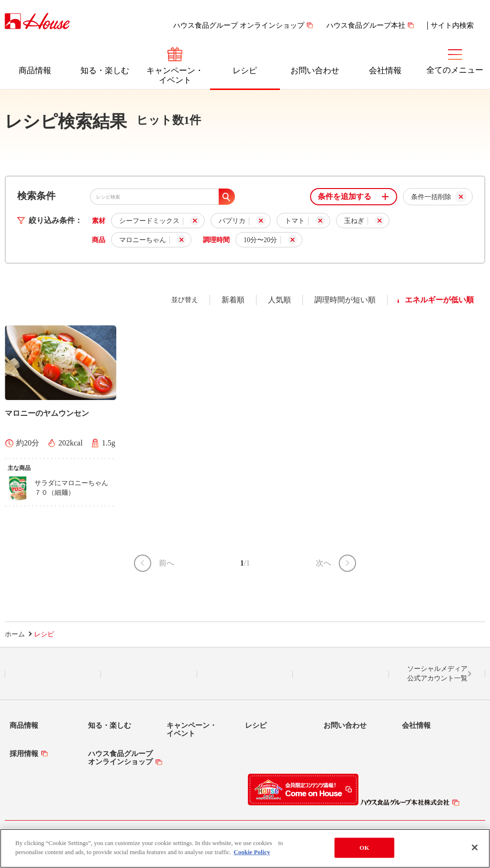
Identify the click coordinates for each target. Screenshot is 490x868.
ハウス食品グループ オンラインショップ (239, 25)
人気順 (279, 300)
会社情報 (385, 71)
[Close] (475, 847)
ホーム (15, 634)
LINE (53, 674)
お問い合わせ (315, 71)
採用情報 (24, 754)
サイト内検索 (452, 25)
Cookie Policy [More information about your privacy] (252, 852)
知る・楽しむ (105, 71)
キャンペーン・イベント (175, 75)
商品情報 (35, 71)
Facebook (245, 674)
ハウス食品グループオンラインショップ (120, 758)
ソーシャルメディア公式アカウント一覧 (437, 673)
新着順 (233, 300)
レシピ (245, 71)
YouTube (341, 674)
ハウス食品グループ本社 (366, 25)
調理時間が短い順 (345, 300)
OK (364, 848)
